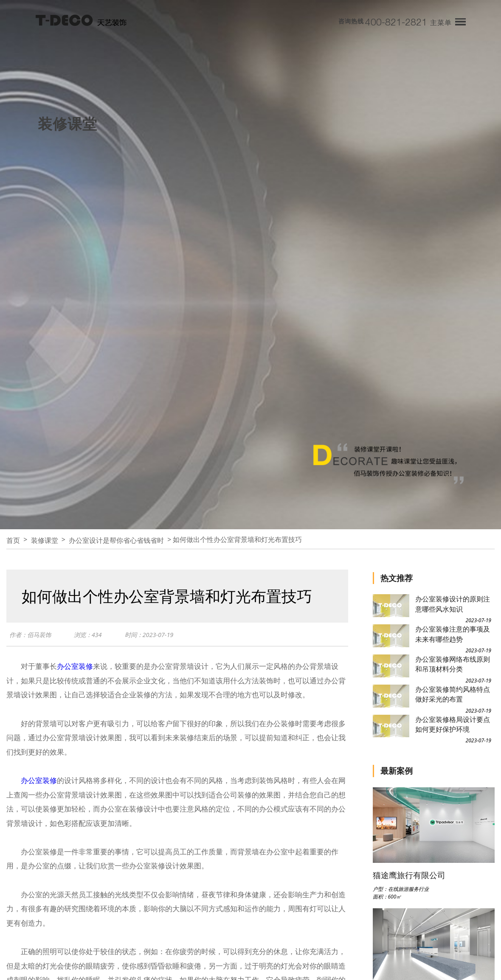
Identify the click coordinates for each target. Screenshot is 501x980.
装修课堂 (45, 540)
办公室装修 (75, 666)
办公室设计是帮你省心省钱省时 (116, 540)
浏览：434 (91, 635)
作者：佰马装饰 (32, 635)
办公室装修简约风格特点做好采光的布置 (453, 694)
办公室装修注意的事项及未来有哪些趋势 (453, 634)
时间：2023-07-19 (154, 635)
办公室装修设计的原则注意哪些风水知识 (453, 604)
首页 (13, 540)
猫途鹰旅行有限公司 (409, 875)
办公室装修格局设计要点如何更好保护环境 (453, 724)
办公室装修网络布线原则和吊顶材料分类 (453, 664)
